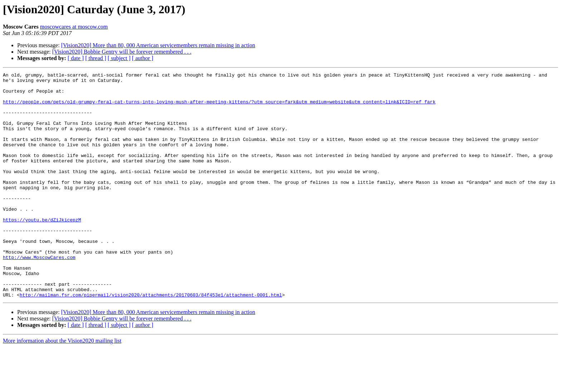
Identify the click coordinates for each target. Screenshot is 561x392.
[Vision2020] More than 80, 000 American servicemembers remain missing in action (158, 45)
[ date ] (76, 58)
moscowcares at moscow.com (74, 27)
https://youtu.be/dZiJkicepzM (42, 250)
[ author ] (143, 58)
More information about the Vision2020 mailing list (62, 386)
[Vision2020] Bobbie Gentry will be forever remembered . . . (122, 52)
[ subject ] (119, 58)
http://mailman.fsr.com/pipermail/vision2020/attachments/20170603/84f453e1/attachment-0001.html (151, 340)
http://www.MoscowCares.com (39, 295)
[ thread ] (96, 58)
